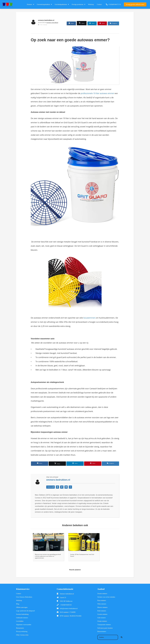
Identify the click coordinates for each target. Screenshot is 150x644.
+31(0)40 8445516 (66, 605)
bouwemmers (90, 318)
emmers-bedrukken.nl (46, 20)
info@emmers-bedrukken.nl (69, 608)
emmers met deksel (52, 23)
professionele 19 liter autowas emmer (97, 93)
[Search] (122, 637)
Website (51, 487)
